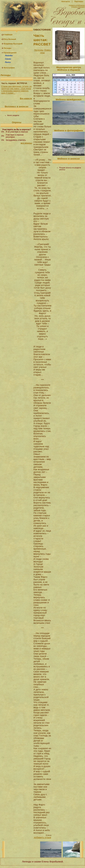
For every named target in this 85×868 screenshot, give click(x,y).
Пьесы (8, 62)
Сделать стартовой (78, 7)
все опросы (26, 143)
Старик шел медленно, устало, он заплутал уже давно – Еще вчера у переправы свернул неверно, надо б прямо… (17, 90)
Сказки (8, 59)
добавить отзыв (42, 837)
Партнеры (79, 1)
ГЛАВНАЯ (8, 35)
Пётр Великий (10, 39)
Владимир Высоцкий (13, 44)
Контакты (66, 1)
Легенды (8, 48)
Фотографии (9, 68)
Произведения (10, 53)
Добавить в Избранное (77, 5)
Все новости (26, 99)
